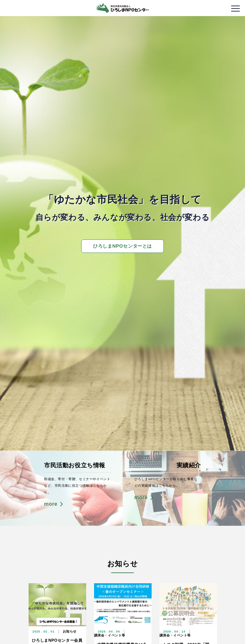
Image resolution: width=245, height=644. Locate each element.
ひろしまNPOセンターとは (123, 246)
